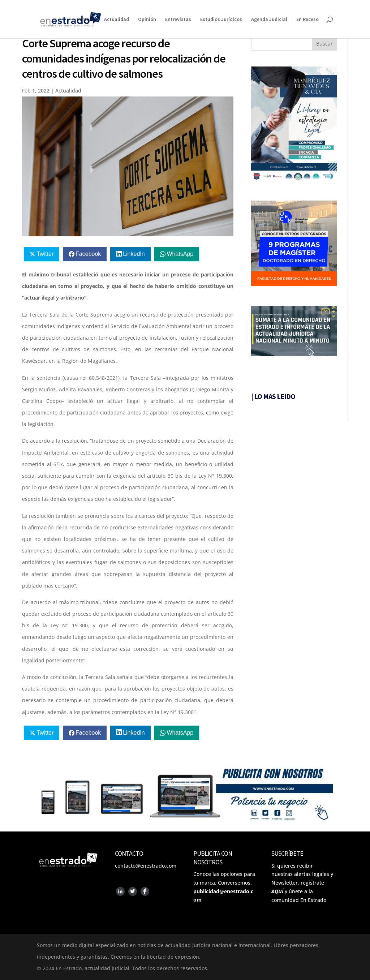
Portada (86, 20)
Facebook (88, 254)
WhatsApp (180, 254)
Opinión (147, 20)
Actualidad (117, 20)
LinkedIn (134, 254)
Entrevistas (178, 20)
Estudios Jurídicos (221, 20)
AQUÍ (277, 891)
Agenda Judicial (269, 20)
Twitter (45, 254)
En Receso (307, 20)
